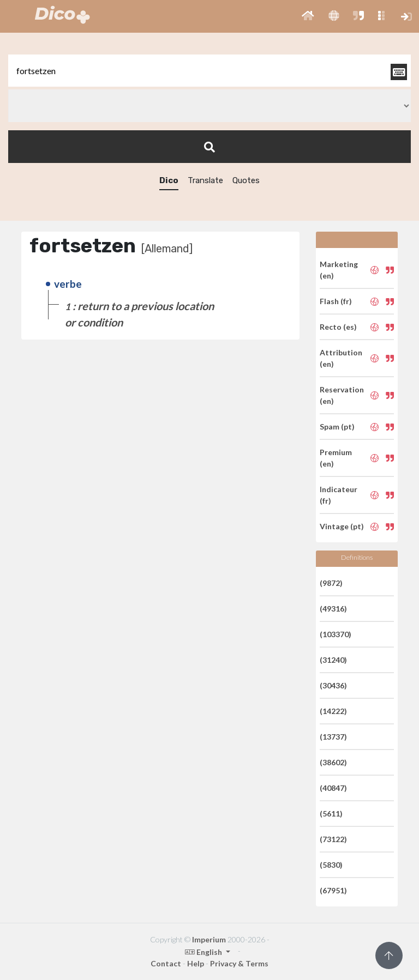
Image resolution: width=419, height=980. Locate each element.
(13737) (333, 737)
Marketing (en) (339, 270)
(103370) (336, 634)
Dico (169, 180)
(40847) (333, 788)
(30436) (333, 685)
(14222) (333, 711)
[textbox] (209, 71)
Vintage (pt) (342, 526)
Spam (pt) (337, 427)
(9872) (331, 583)
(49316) (333, 609)
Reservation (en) (342, 395)
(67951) (333, 890)
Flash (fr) (336, 301)
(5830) (331, 865)
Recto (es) (338, 327)
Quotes (246, 180)
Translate (205, 180)
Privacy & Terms (239, 963)
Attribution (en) (341, 358)
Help (196, 963)
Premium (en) (336, 458)
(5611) (331, 813)
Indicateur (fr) (339, 495)
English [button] (204, 952)
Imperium (209, 939)
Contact (166, 963)
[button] (308, 16)
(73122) (333, 839)
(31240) (333, 660)
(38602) (333, 762)
